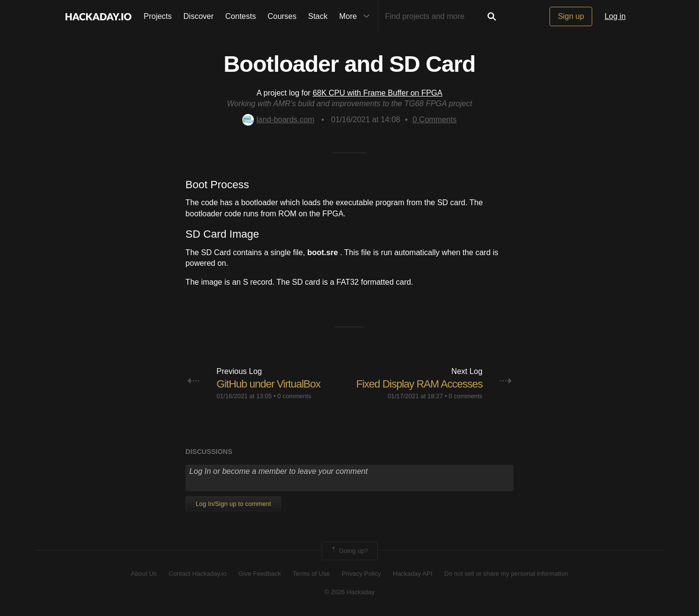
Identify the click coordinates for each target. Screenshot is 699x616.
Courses (282, 16)
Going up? (349, 551)
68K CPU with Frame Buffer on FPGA (377, 93)
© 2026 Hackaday (349, 592)
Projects (158, 16)
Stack (318, 16)
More (357, 16)
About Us (144, 574)
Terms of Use (311, 574)
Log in (615, 16)
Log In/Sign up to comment (233, 504)
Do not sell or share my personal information (506, 574)
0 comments (295, 396)
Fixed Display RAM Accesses (419, 384)
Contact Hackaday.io (198, 574)
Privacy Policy (361, 574)
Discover (199, 16)
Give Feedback (259, 574)
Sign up (571, 16)
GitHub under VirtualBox (268, 384)
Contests (241, 16)
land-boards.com (278, 120)
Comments (435, 120)
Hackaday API (413, 574)
